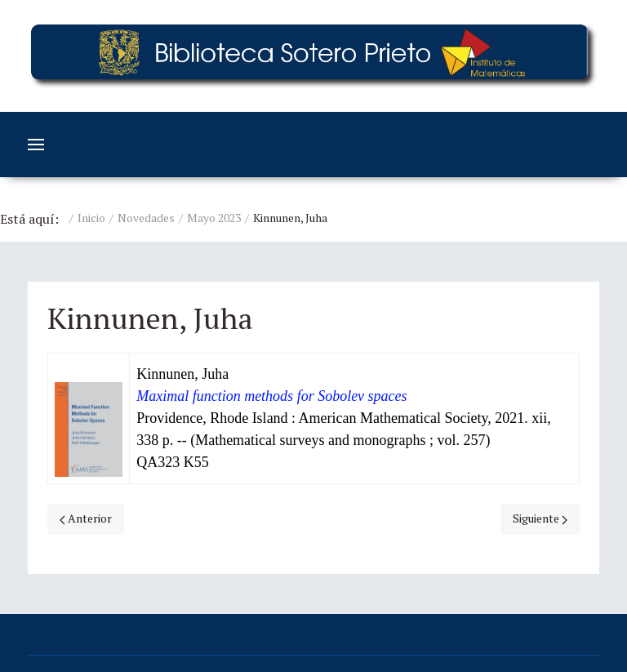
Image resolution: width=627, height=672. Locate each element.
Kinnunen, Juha (182, 374)
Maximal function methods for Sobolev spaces (271, 396)
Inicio (91, 218)
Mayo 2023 (214, 218)
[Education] (313, 56)
